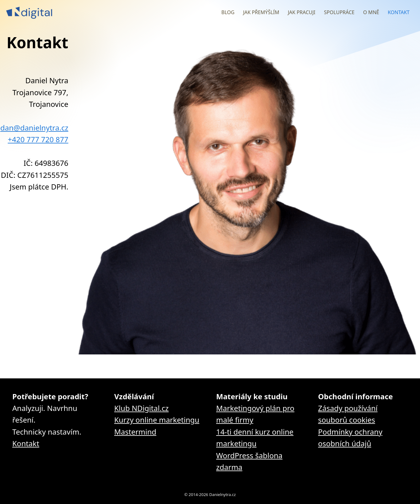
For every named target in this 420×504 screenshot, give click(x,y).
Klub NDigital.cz (141, 408)
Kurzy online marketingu (157, 420)
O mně (371, 12)
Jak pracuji (301, 12)
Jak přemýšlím (261, 12)
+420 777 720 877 (38, 139)
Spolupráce (339, 12)
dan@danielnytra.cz (34, 128)
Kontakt (399, 12)
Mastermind (135, 432)
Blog (228, 12)
